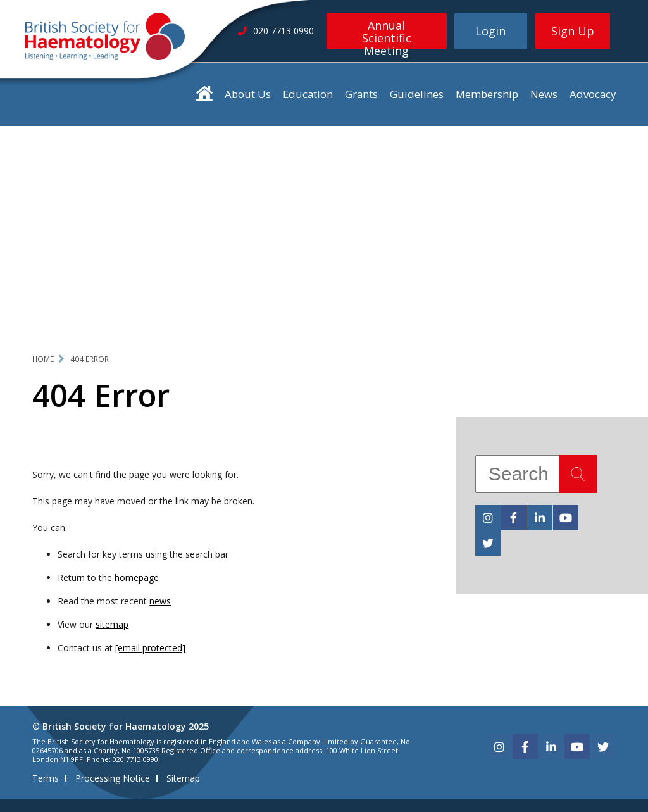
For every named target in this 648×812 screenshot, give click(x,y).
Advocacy (593, 94)
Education (308, 94)
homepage (137, 578)
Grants (361, 94)
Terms (46, 778)
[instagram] (488, 518)
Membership (487, 94)
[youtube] (566, 518)
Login (490, 31)
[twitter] (488, 543)
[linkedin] (540, 518)
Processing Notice (113, 778)
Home (43, 359)
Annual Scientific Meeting (387, 34)
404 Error (90, 359)
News (544, 94)
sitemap (112, 624)
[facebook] (514, 518)
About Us (248, 94)
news (160, 601)
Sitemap (183, 778)
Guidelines (417, 94)
